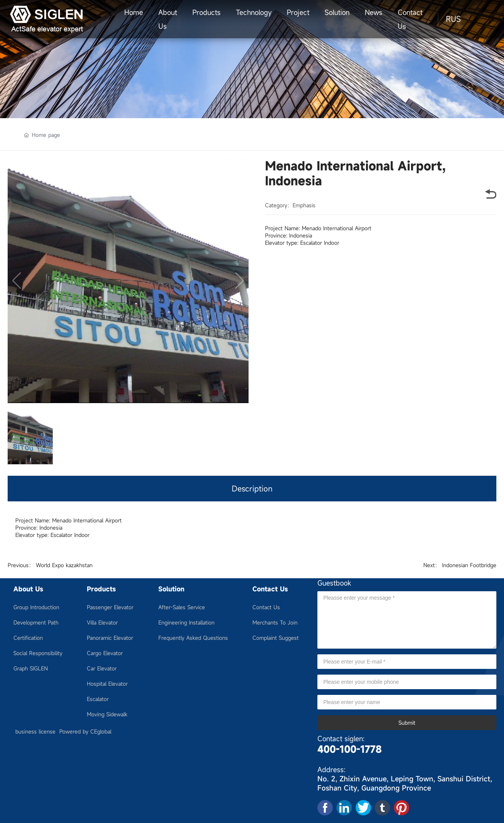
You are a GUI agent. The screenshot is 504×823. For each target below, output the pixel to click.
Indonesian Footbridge (469, 565)
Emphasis (304, 205)
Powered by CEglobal (85, 731)
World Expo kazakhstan (64, 565)
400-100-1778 (350, 749)
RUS (453, 19)
